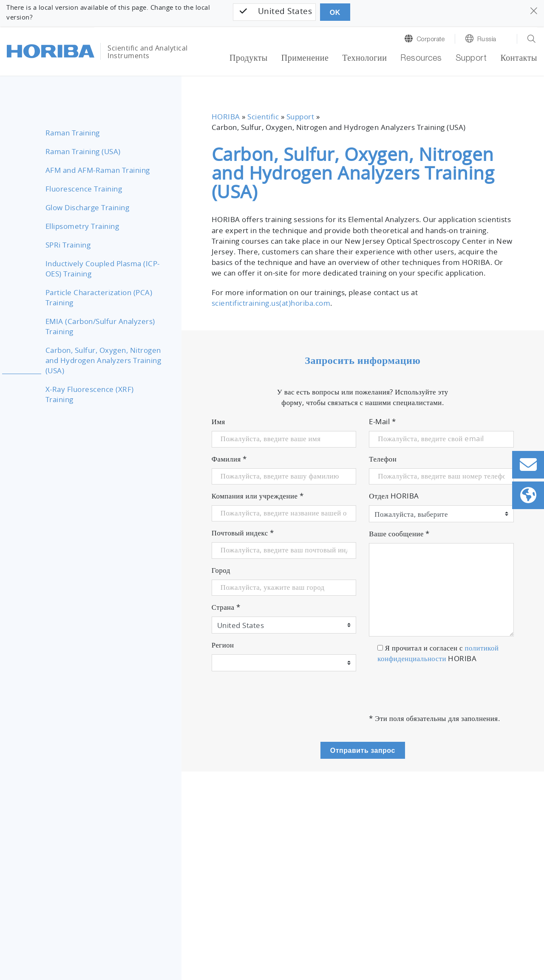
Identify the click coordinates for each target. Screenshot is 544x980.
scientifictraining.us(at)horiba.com (271, 304)
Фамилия (229, 459)
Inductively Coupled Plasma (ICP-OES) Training (103, 269)
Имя (218, 422)
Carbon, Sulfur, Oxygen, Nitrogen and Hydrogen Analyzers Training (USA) (103, 361)
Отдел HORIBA (394, 496)
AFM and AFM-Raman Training (98, 171)
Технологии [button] (364, 59)
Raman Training (73, 133)
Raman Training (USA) (83, 152)
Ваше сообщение (399, 534)
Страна (226, 608)
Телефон (383, 459)
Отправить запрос (363, 750)
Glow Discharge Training (88, 208)
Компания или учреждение (258, 496)
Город (221, 571)
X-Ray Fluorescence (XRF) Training (90, 395)
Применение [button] (305, 59)
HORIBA (226, 117)
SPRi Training (68, 245)
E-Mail (382, 422)
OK (335, 13)
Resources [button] (421, 59)
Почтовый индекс (243, 533)
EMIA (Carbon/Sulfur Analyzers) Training (100, 327)
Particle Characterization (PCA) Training (99, 298)
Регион (223, 645)
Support (471, 59)
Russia (487, 40)
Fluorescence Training (84, 189)
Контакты (519, 59)
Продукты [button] (249, 59)
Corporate (431, 40)
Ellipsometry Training (82, 227)
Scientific (263, 117)
